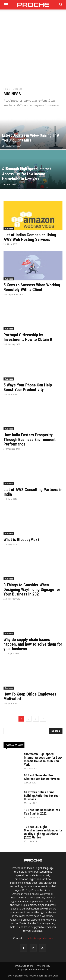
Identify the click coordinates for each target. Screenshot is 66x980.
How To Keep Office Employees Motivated (30, 696)
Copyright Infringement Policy (33, 970)
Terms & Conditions (23, 966)
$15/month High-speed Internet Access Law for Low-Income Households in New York (43, 759)
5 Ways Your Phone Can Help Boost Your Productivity (28, 387)
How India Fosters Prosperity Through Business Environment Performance (30, 440)
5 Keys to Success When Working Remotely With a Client (32, 287)
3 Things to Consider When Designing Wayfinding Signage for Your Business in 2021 (32, 590)
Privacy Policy (43, 966)
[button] (61, 5)
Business (9, 229)
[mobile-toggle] (6, 5)
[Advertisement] (33, 50)
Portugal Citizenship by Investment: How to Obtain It (28, 337)
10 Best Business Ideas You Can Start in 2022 (42, 812)
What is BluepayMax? (21, 540)
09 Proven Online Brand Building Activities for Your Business (42, 796)
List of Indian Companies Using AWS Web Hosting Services (30, 237)
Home (7, 89)
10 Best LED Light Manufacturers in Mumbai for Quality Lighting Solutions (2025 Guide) (43, 832)
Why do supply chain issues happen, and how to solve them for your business (33, 644)
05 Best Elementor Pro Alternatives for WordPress (42, 777)
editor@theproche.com (40, 938)
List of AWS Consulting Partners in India (33, 492)
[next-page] (43, 719)
